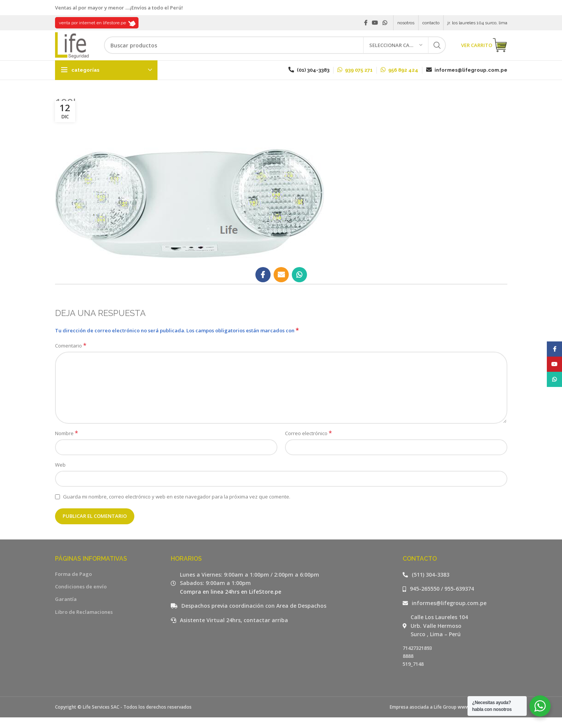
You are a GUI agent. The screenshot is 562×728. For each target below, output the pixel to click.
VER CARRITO (484, 51)
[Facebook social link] (366, 23)
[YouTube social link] (375, 23)
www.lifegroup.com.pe (483, 718)
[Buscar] (281, 51)
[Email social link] (281, 285)
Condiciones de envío (81, 597)
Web (60, 475)
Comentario (71, 357)
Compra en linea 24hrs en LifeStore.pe (231, 602)
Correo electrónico (309, 444)
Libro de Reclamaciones (84, 623)
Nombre (67, 444)
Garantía (66, 610)
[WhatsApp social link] (385, 23)
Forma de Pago (73, 585)
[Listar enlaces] (455, 585)
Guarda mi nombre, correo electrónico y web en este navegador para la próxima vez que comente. (177, 507)
